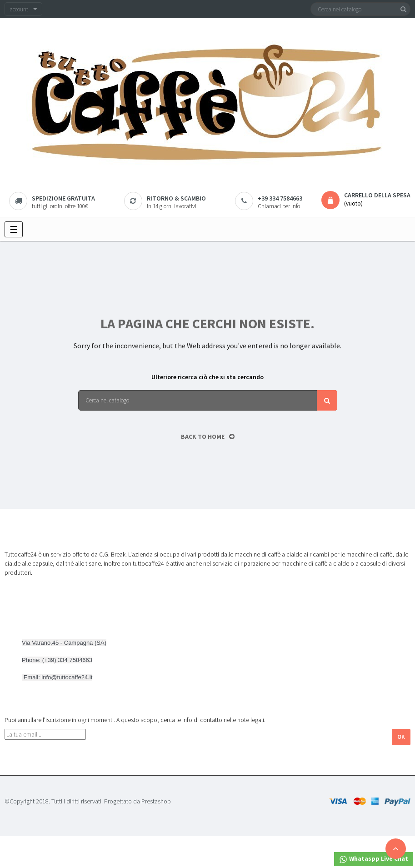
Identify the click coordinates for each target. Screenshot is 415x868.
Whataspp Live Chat (373, 859)
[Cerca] (360, 9)
